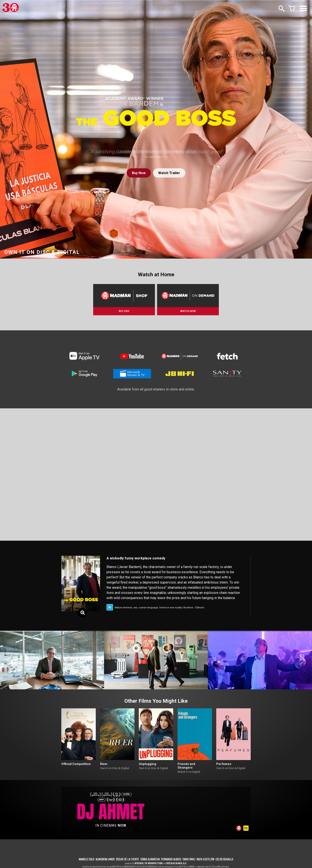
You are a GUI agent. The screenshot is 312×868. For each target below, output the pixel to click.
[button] (9, 660)
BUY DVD (124, 311)
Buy (139, 173)
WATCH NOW (188, 311)
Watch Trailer (169, 173)
